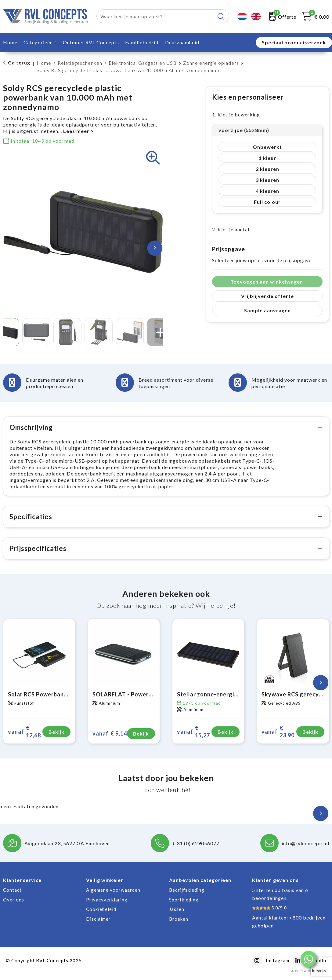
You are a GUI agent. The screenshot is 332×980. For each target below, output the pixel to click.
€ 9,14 (110, 740)
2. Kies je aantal (231, 229)
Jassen (177, 916)
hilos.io (319, 971)
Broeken (179, 925)
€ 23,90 (278, 738)
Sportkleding (184, 906)
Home (44, 63)
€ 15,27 (193, 738)
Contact (12, 896)
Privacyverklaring (107, 906)
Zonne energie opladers (211, 63)
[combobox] (156, 16)
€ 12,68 (24, 738)
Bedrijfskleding (187, 896)
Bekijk (56, 738)
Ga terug (19, 62)
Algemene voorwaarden (113, 896)
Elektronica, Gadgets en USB (143, 63)
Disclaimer (98, 925)
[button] (309, 959)
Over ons (14, 906)
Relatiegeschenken (80, 63)
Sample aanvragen (267, 310)
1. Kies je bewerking (236, 114)
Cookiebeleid (101, 916)
